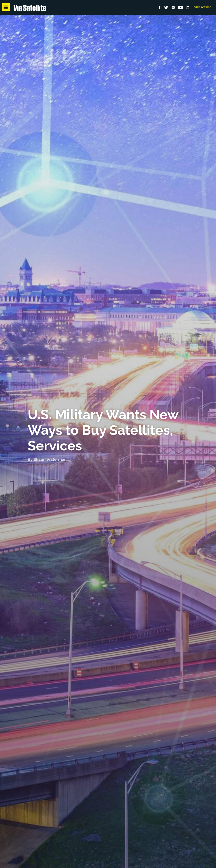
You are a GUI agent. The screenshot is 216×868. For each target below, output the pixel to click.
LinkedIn (188, 7)
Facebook (160, 7)
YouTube (181, 7)
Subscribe (203, 7)
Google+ (173, 7)
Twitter (166, 7)
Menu (6, 7)
